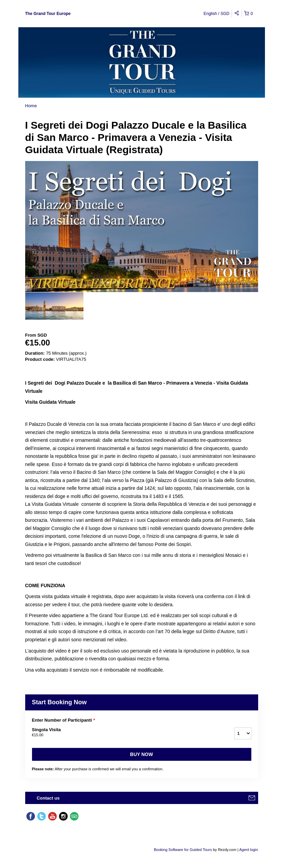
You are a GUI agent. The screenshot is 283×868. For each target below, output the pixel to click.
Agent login (248, 850)
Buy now (141, 754)
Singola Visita (125, 733)
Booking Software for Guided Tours (183, 850)
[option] (54, 306)
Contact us (48, 798)
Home (31, 106)
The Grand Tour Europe (48, 14)
